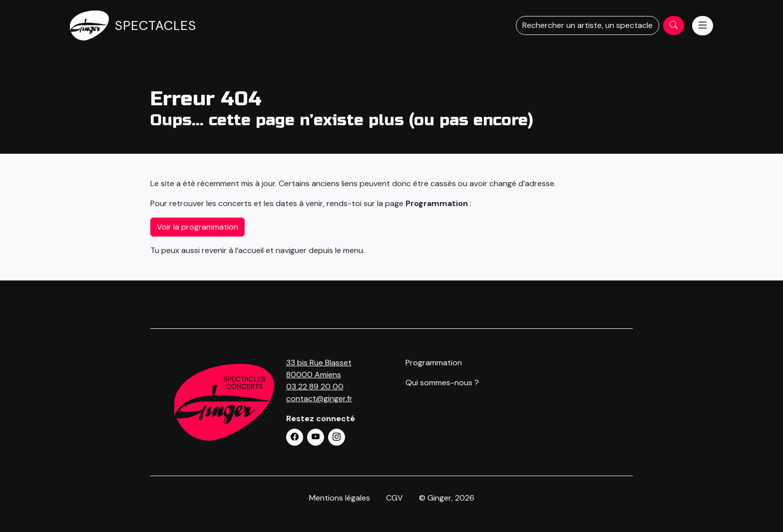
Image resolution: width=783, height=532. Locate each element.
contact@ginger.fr (319, 399)
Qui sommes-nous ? (442, 383)
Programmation (434, 363)
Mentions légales (340, 498)
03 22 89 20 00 (315, 387)
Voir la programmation (197, 227)
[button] (295, 437)
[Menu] (703, 26)
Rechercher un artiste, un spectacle (587, 25)
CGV (394, 498)
